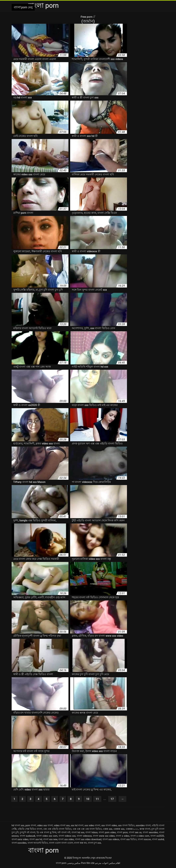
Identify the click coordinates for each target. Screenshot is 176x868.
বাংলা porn (61, 864)
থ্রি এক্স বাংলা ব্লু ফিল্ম (46, 833)
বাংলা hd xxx (78, 833)
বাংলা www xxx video (104, 837)
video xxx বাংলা (45, 826)
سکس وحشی (74, 864)
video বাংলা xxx (62, 826)
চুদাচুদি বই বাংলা (28, 833)
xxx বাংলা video (109, 826)
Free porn (87, 17)
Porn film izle (88, 864)
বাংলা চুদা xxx (94, 843)
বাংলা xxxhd (158, 840)
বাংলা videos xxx (67, 837)
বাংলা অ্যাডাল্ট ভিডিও (38, 843)
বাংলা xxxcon (144, 840)
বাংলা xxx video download (88, 840)
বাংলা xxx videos (111, 840)
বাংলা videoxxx (84, 837)
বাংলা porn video (107, 833)
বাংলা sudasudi (28, 837)
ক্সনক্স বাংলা (145, 830)
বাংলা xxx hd (36, 840)
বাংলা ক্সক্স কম (80, 843)
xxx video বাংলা (92, 826)
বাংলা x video (123, 837)
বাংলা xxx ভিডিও (128, 840)
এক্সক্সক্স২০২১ (132, 830)
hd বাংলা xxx (18, 826)
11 (101, 799)
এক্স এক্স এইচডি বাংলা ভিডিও (57, 830)
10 (91, 799)
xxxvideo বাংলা (143, 826)
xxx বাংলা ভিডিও (126, 826)
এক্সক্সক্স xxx (119, 830)
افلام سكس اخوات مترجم (108, 864)
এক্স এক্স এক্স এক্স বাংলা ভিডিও (87, 830)
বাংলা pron (122, 833)
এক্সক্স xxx (108, 830)
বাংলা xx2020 (157, 837)
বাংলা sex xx (135, 833)
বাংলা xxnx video (20, 840)
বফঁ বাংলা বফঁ (64, 833)
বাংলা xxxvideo (19, 843)
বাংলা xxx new (50, 840)
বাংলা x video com (140, 837)
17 (117, 799)
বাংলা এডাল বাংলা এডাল (61, 843)
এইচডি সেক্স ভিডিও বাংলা (30, 830)
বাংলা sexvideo (150, 833)
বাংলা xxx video (66, 840)
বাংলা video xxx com (47, 837)
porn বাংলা (31, 826)
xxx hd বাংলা (77, 826)
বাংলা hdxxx (91, 833)
